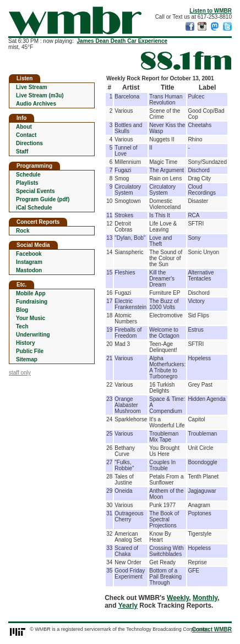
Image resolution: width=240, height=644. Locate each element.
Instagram (29, 262)
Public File (30, 351)
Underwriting (33, 335)
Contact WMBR (212, 629)
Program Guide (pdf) (43, 199)
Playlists (27, 183)
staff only (20, 373)
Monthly (205, 598)
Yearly (128, 606)
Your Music (31, 318)
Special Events (36, 191)
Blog (22, 310)
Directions (29, 143)
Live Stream (32, 87)
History (25, 343)
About (24, 127)
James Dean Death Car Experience (122, 41)
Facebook (29, 254)
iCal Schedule (34, 208)
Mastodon (29, 270)
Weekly (178, 598)
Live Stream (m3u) (40, 95)
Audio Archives (36, 104)
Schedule (28, 175)
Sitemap (27, 359)
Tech (22, 326)
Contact (26, 135)
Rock (23, 231)
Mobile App (31, 293)
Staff (22, 152)
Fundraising (32, 302)
